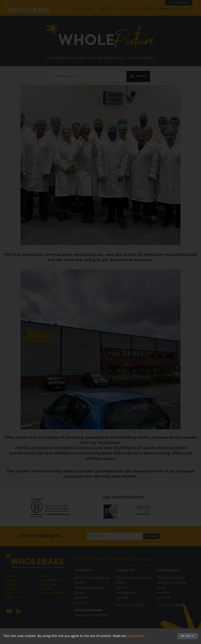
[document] (100, 322)
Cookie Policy (137, 636)
